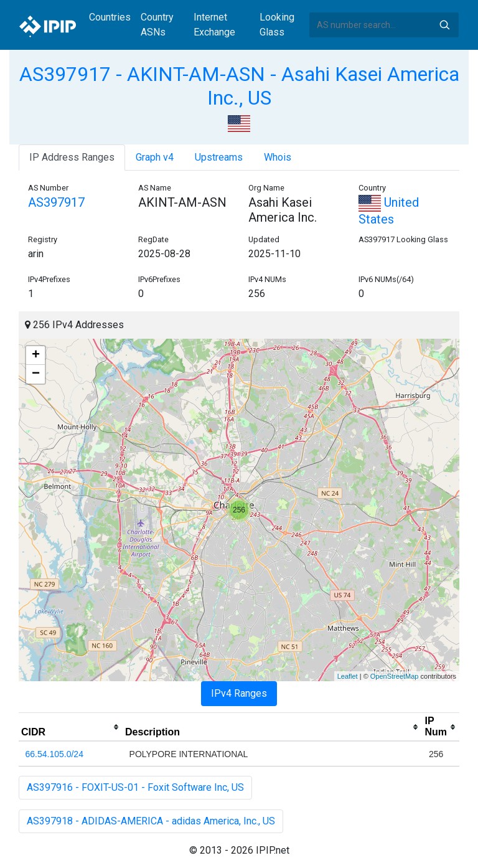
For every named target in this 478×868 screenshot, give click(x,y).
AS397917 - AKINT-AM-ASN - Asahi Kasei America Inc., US (239, 86)
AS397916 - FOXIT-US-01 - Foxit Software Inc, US (135, 787)
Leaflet (348, 676)
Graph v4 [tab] (155, 157)
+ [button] (36, 356)
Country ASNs (157, 25)
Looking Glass (277, 25)
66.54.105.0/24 (54, 754)
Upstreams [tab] (219, 157)
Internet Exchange (214, 25)
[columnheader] (71, 727)
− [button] (36, 374)
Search (444, 25)
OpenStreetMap (395, 676)
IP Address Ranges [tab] (72, 157)
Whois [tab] (278, 157)
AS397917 (56, 202)
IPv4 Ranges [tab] (239, 693)
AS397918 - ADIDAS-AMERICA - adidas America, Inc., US (151, 821)
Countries (110, 17)
